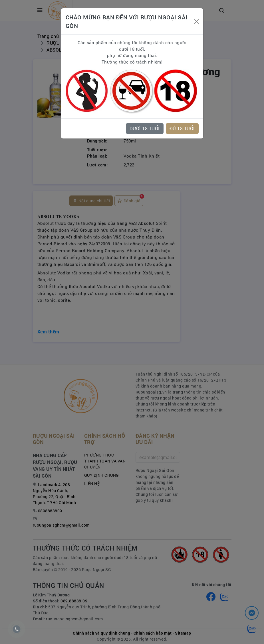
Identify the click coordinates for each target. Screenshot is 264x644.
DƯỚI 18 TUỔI (145, 128)
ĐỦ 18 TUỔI (182, 128)
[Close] (197, 22)
